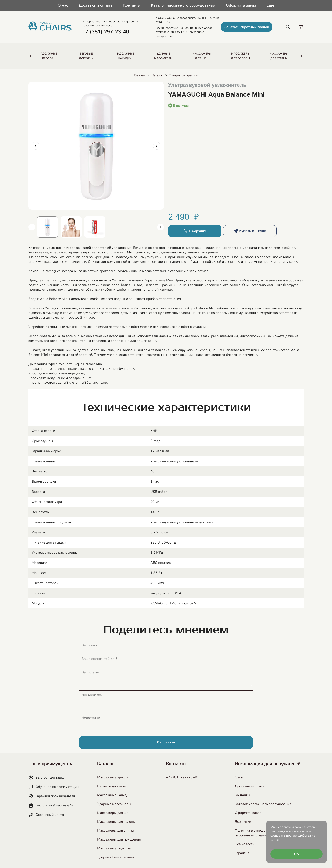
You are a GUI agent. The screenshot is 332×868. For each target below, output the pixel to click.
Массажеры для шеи (114, 813)
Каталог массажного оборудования (183, 5)
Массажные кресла (113, 777)
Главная (140, 75)
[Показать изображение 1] (47, 227)
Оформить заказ (241, 5)
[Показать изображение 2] (71, 227)
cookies (300, 827)
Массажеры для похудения (119, 839)
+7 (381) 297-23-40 (182, 777)
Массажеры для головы (116, 822)
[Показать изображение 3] (95, 227)
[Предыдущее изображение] (36, 146)
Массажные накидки (114, 795)
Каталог (157, 75)
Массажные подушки (114, 848)
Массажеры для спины (116, 831)
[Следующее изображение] (157, 146)
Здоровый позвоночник (116, 857)
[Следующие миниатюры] (160, 227)
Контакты (132, 5)
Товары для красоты (184, 75)
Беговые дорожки (112, 786)
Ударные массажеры (114, 804)
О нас (63, 5)
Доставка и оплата (96, 5)
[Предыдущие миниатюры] (32, 227)
